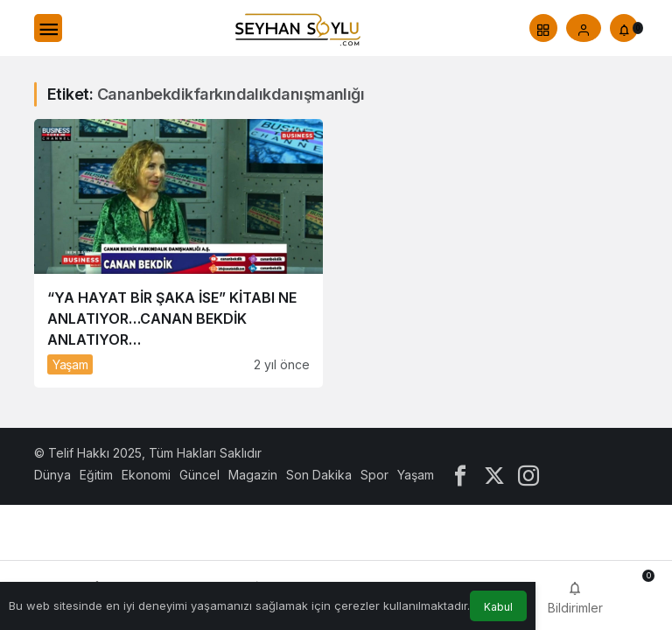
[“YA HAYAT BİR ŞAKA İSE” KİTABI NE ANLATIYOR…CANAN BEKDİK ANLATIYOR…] (178, 253)
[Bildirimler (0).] (624, 28)
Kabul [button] (498, 607)
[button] (543, 28)
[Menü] (48, 28)
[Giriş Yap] (584, 28)
